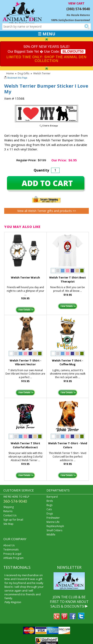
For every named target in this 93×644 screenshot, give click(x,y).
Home (10, 73)
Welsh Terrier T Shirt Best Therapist (68, 279)
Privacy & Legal (12, 554)
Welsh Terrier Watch (25, 277)
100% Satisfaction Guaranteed (70, 20)
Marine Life (53, 522)
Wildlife (51, 535)
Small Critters (54, 530)
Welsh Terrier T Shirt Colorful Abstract (25, 445)
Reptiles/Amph (55, 526)
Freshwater (53, 518)
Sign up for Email (13, 520)
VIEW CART (76, 3)
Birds (50, 501)
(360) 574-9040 (78, 9)
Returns (8, 511)
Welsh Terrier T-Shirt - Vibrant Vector (25, 362)
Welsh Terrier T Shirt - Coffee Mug (68, 362)
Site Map (8, 524)
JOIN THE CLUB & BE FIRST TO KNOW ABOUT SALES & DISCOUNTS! (69, 602)
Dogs (50, 513)
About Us (9, 545)
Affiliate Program (13, 558)
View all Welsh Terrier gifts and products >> (47, 211)
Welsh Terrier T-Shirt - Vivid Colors (68, 445)
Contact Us (10, 515)
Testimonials (11, 550)
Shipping (9, 507)
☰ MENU (47, 34)
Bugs (49, 505)
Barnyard (52, 497)
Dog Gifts (24, 73)
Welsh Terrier (42, 73)
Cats (49, 509)
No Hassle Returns (78, 15)
